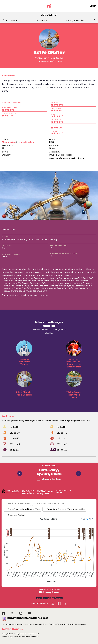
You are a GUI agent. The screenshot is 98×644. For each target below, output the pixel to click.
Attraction (42, 58)
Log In (93, 6)
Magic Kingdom (56, 58)
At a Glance (12, 20)
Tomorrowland (9, 142)
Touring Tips (42, 20)
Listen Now (13, 629)
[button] (95, 20)
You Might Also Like (75, 20)
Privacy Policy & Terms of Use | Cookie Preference (21, 637)
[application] (49, 550)
